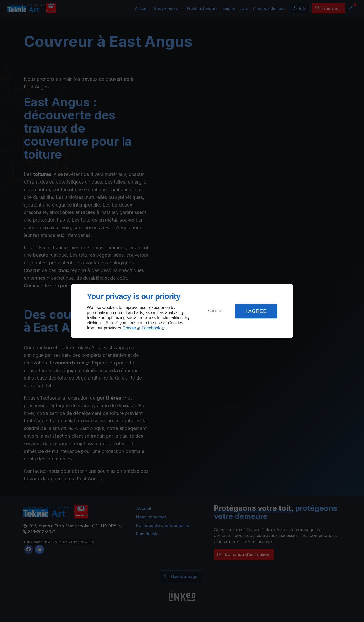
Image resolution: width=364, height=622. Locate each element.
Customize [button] (216, 311)
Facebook (151, 328)
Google (129, 328)
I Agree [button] (256, 311)
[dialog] (182, 311)
